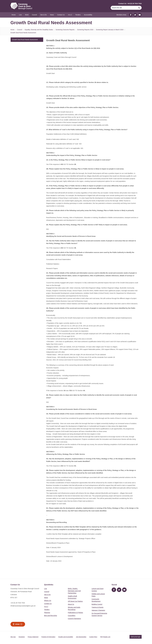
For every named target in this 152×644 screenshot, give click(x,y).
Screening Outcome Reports (65, 30)
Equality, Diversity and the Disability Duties (39, 30)
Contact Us (48, 604)
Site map (13, 637)
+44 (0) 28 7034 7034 (18, 603)
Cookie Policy (93, 637)
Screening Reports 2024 (85, 30)
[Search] (124, 8)
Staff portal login (136, 637)
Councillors (72, 616)
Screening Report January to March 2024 (110, 30)
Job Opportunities (81, 637)
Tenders (47, 610)
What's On (48, 601)
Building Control (97, 604)
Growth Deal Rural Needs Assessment (23, 33)
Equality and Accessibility (66, 637)
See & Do (47, 595)
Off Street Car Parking (75, 601)
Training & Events (97, 607)
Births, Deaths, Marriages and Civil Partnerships (74, 591)
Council (20, 30)
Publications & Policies (75, 613)
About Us (71, 604)
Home (12, 30)
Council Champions (74, 619)
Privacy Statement (33, 637)
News (46, 598)
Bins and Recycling (51, 616)
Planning (47, 613)
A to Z (46, 607)
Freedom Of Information (48, 637)
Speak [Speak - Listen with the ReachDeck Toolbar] (17, 624)
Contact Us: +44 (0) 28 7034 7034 (130, 4)
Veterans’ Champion (98, 610)
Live (46, 589)
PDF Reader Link (105, 637)
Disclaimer (22, 637)
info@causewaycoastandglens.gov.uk (23, 606)
